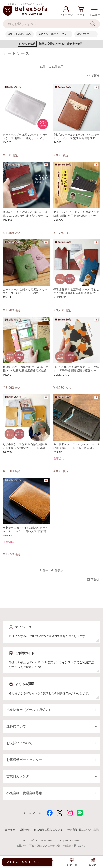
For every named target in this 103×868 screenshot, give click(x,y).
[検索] (95, 24)
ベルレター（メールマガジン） (29, 710)
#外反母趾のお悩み (20, 34)
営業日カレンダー (20, 779)
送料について (16, 727)
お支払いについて (20, 745)
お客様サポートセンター (24, 762)
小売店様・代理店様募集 (24, 797)
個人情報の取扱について (48, 833)
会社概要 (10, 833)
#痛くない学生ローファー (54, 34)
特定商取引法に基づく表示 (83, 833)
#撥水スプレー (86, 34)
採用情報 (25, 833)
